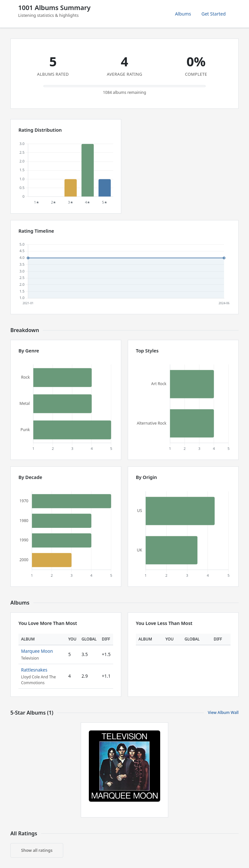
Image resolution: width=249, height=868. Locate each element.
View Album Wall (223, 712)
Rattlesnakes (34, 670)
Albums (183, 14)
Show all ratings (37, 850)
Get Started (213, 14)
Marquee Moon (37, 651)
